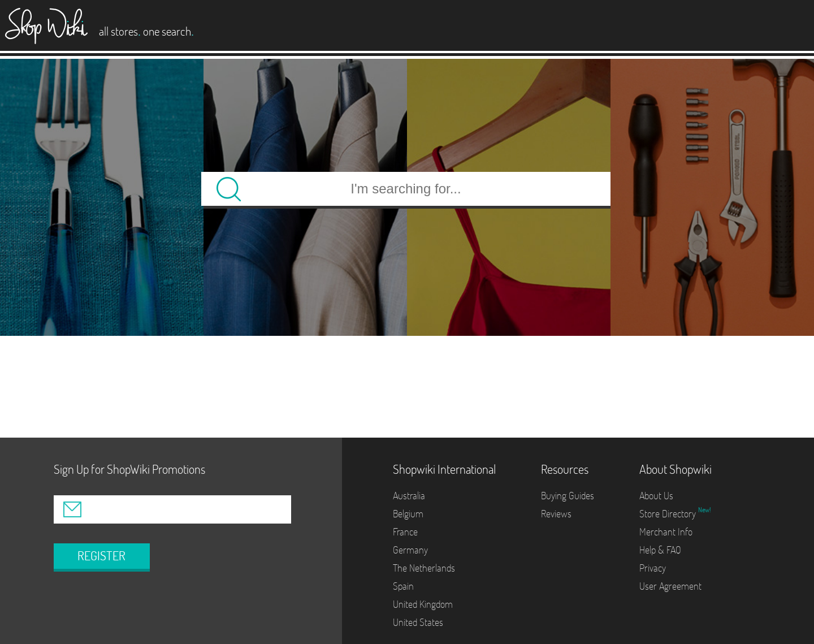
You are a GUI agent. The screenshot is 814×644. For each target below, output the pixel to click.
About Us (656, 496)
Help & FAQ (660, 550)
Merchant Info (666, 532)
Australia (409, 496)
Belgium (408, 514)
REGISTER (101, 556)
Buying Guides (568, 496)
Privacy (653, 568)
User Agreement (670, 586)
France (405, 532)
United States (418, 622)
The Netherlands (424, 568)
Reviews (556, 514)
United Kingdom (423, 604)
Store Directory (669, 514)
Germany (410, 550)
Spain (403, 586)
